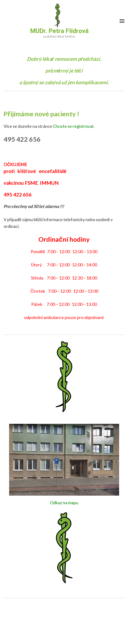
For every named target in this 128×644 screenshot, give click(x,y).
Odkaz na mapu (64, 503)
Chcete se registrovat (73, 126)
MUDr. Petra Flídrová (59, 31)
